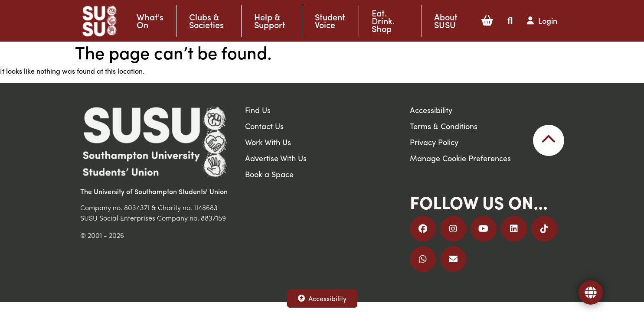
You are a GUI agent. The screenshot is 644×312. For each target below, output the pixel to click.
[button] (487, 21)
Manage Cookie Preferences (460, 158)
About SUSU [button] (446, 21)
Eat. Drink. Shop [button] (383, 21)
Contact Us (264, 126)
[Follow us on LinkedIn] (514, 229)
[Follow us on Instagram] (453, 229)
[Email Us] (453, 259)
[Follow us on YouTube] (484, 229)
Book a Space (269, 174)
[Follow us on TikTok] (544, 229)
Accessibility (322, 298)
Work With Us (268, 142)
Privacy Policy (434, 142)
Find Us (258, 110)
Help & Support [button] (270, 21)
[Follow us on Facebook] (423, 229)
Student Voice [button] (330, 21)
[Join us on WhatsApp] (423, 259)
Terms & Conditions (444, 126)
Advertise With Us (276, 158)
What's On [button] (150, 21)
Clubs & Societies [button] (206, 21)
